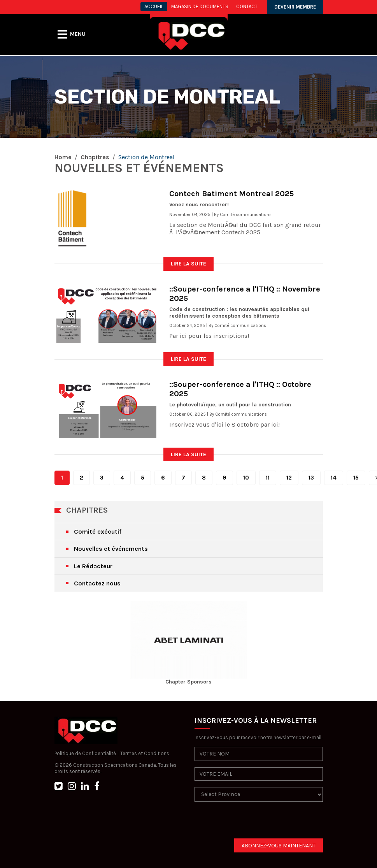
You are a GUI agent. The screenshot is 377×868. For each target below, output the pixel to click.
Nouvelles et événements (111, 549)
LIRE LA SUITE (188, 264)
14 (334, 478)
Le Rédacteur (93, 566)
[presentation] (254, 823)
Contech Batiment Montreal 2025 (231, 194)
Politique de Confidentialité (85, 753)
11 (268, 478)
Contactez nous (97, 583)
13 (311, 478)
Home (63, 157)
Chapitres (95, 157)
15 (356, 478)
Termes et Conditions (145, 753)
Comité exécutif (98, 532)
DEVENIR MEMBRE (295, 7)
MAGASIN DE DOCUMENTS (200, 6)
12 (289, 478)
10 (246, 478)
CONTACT (247, 6)
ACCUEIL (154, 6)
